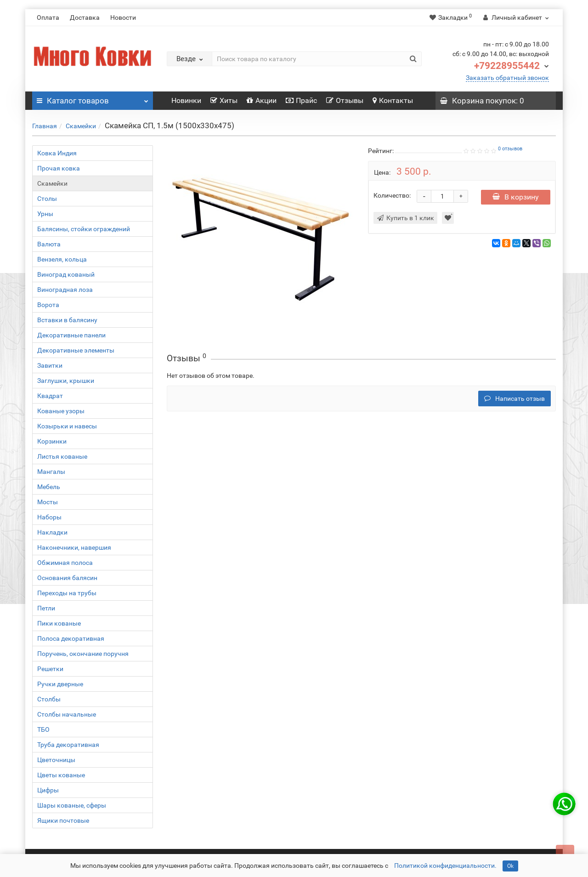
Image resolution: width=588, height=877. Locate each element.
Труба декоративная (68, 745)
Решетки (50, 669)
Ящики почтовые (63, 820)
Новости (123, 17)
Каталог (93, 98)
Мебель (49, 487)
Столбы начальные (67, 714)
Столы (47, 199)
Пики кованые (59, 623)
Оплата (48, 17)
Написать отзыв (514, 399)
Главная (45, 126)
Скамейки (81, 126)
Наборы (49, 517)
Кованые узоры (61, 411)
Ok (510, 866)
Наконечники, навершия (74, 547)
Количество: (392, 195)
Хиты (224, 100)
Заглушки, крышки (66, 381)
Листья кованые (62, 456)
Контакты (393, 100)
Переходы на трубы (67, 593)
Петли (46, 608)
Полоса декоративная (71, 638)
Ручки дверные (60, 684)
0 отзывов (510, 149)
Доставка (85, 17)
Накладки (52, 532)
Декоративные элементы (76, 350)
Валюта (49, 244)
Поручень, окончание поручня (83, 654)
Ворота (48, 305)
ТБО (43, 729)
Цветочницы (56, 760)
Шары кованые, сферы (72, 805)
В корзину (516, 197)
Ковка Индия (57, 153)
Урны (45, 214)
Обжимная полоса (65, 563)
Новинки (186, 100)
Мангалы (51, 472)
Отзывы (345, 100)
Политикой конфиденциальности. (445, 866)
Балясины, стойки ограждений (84, 229)
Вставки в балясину (67, 320)
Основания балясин (67, 578)
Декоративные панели (71, 335)
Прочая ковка (59, 168)
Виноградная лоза (65, 290)
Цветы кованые (61, 775)
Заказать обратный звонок (507, 78)
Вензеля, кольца (62, 259)
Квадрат (50, 396)
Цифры (48, 790)
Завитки (50, 365)
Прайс (301, 100)
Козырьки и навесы (67, 426)
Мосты (48, 502)
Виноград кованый (66, 274)
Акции (262, 100)
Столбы (49, 699)
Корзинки (52, 441)
